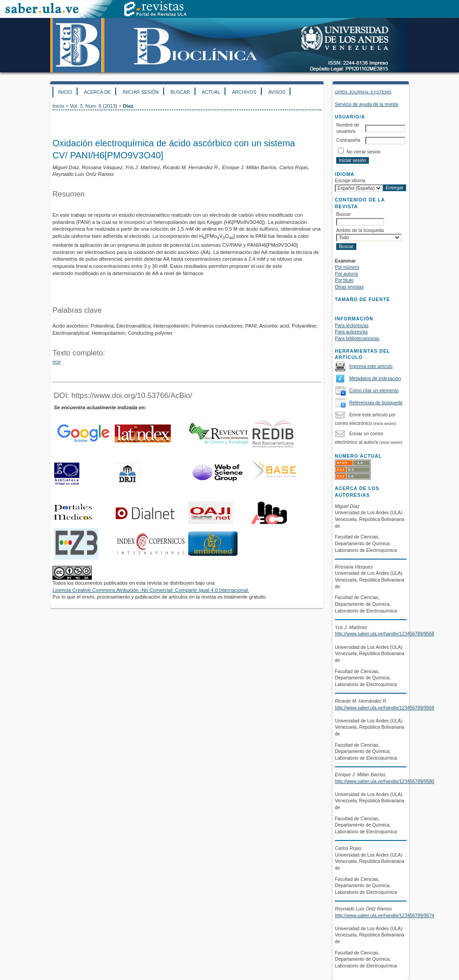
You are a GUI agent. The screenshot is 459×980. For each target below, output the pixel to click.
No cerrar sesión (364, 152)
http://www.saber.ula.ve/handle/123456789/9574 (385, 916)
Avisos (277, 92)
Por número (347, 267)
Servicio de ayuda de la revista (367, 104)
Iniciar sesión (141, 92)
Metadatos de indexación (375, 378)
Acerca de (97, 92)
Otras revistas (349, 287)
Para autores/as (351, 332)
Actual (211, 92)
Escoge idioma (350, 181)
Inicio (65, 92)
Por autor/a (346, 274)
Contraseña (348, 140)
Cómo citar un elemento (374, 391)
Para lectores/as (352, 326)
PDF (57, 362)
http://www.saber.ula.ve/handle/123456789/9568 (385, 634)
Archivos (244, 92)
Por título (344, 280)
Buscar (180, 92)
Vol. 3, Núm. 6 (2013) (94, 106)
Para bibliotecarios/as (357, 339)
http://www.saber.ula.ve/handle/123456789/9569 (385, 708)
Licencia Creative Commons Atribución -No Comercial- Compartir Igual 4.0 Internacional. (151, 590)
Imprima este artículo (371, 366)
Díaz (128, 106)
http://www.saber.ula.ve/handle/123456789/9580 (385, 781)
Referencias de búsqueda (376, 403)
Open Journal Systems (363, 92)
